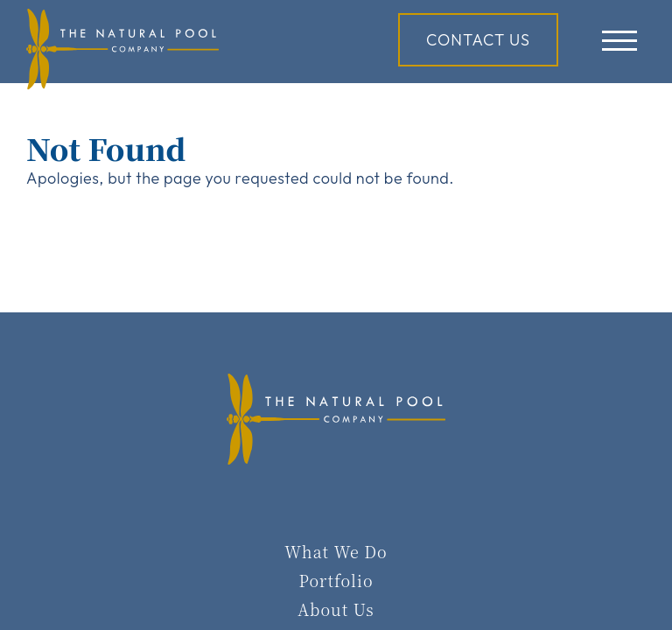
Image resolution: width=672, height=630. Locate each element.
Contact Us (478, 40)
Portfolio (336, 580)
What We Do (336, 551)
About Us (336, 609)
